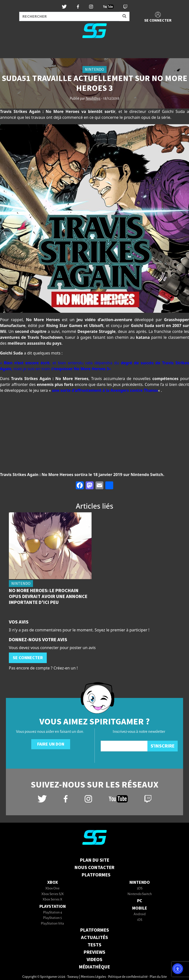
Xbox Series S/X (53, 894)
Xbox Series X (52, 900)
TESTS (94, 945)
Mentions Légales (93, 977)
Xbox (53, 882)
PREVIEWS (94, 952)
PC (140, 901)
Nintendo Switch (140, 894)
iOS (140, 920)
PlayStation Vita (52, 924)
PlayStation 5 (52, 918)
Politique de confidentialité (128, 977)
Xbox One (52, 889)
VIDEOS (94, 960)
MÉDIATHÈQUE (94, 967)
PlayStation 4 (53, 913)
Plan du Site (95, 860)
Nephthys (93, 99)
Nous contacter (94, 868)
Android (140, 914)
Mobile (140, 908)
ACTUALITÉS (94, 938)
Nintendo (140, 882)
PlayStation (53, 906)
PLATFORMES (95, 930)
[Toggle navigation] (10, 50)
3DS (140, 889)
